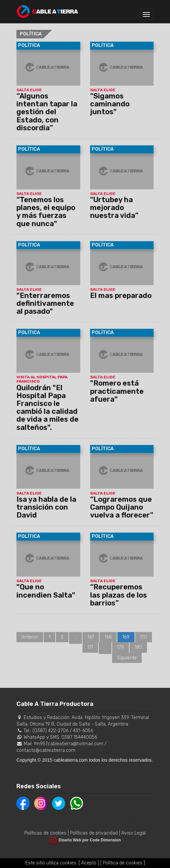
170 (144, 637)
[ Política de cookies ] (123, 863)
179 (121, 647)
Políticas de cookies (45, 833)
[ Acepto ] (89, 863)
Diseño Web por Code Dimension (90, 840)
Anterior (30, 637)
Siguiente (127, 658)
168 (108, 637)
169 (126, 637)
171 (90, 647)
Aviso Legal (134, 833)
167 (91, 637)
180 (138, 647)
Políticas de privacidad (94, 833)
